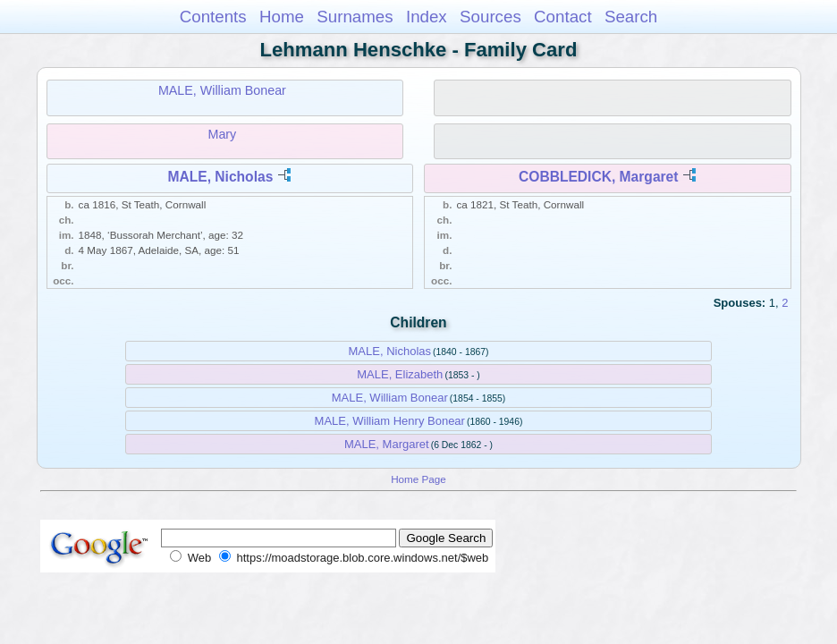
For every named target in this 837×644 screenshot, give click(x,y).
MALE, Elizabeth (400, 374)
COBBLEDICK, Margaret (598, 177)
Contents (213, 17)
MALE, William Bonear (222, 90)
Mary (223, 134)
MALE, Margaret (387, 444)
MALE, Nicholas (220, 177)
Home (282, 17)
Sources (490, 17)
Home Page (418, 479)
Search (631, 17)
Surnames (355, 17)
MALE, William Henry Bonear (390, 421)
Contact (563, 17)
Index (427, 17)
